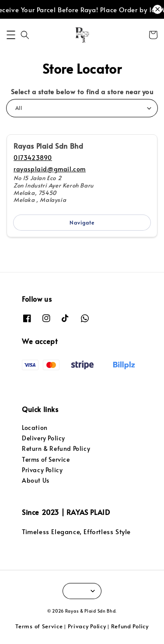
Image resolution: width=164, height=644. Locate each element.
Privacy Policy (42, 470)
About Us (36, 480)
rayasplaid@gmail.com (50, 169)
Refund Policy (130, 626)
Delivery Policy (44, 438)
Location (35, 428)
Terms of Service (46, 459)
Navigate (82, 222)
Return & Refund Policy (56, 448)
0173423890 (33, 158)
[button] (11, 35)
